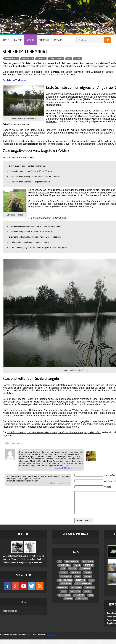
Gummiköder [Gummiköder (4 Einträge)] (66, 581)
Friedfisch (41, 59)
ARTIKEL (31, 40)
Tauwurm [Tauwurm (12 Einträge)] (69, 603)
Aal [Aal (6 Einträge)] (60, 566)
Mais (69, 59)
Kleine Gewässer (56, 59)
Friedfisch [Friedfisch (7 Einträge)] (76, 577)
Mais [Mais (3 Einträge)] (92, 584)
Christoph (54, 483)
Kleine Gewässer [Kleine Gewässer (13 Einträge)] (65, 584)
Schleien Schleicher (63, 468)
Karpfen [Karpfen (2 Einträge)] (88, 581)
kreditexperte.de (10, 615)
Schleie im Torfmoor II (26, 52)
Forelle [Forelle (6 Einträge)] (64, 577)
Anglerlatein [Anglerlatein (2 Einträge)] (88, 566)
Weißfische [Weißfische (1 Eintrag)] (82, 603)
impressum (52, 639)
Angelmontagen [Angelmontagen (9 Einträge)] (72, 566)
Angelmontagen (12, 59)
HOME (6, 40)
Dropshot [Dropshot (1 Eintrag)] (89, 570)
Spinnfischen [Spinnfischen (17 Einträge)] (64, 599)
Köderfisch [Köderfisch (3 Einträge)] (81, 584)
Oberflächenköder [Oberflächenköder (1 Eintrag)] (83, 588)
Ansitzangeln (27, 59)
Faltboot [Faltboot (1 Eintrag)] (73, 573)
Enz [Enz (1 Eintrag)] (63, 573)
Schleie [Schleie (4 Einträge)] (88, 596)
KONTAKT (58, 40)
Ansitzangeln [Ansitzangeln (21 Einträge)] (65, 570)
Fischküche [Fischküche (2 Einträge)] (86, 573)
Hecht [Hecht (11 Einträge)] (78, 581)
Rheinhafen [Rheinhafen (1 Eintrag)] (75, 596)
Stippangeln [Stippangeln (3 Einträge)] (79, 599)
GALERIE (18, 40)
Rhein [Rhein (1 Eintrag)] (64, 596)
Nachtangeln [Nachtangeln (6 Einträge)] (66, 588)
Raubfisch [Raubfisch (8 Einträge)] (90, 592)
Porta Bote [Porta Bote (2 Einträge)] (63, 592)
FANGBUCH (44, 40)
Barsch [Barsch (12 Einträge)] (77, 570)
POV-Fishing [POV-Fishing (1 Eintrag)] (76, 592)
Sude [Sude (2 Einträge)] (91, 599)
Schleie (78, 59)
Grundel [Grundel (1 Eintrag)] (88, 577)
